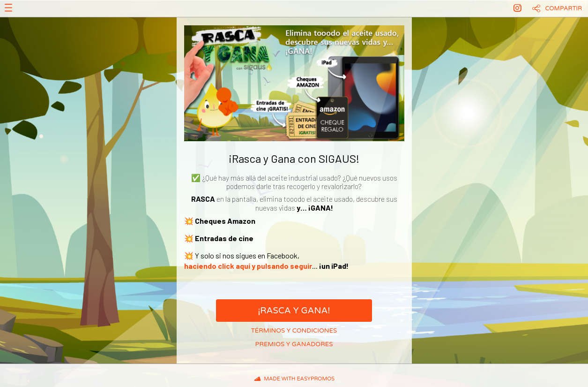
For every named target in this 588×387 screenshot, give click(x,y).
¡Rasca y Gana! (294, 311)
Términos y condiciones (294, 331)
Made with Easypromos (299, 379)
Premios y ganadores (294, 344)
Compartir (564, 8)
